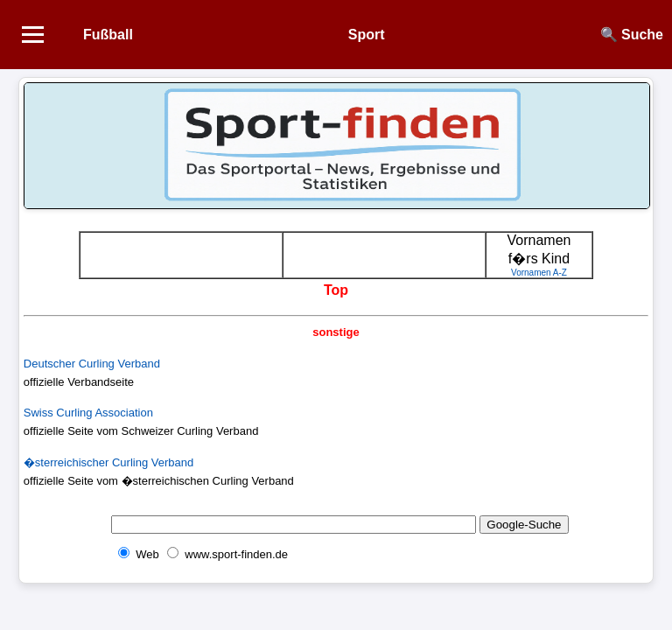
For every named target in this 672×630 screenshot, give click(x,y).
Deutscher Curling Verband (92, 364)
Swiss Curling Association (88, 413)
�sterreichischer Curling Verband (108, 462)
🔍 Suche (632, 35)
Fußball (108, 35)
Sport (367, 35)
